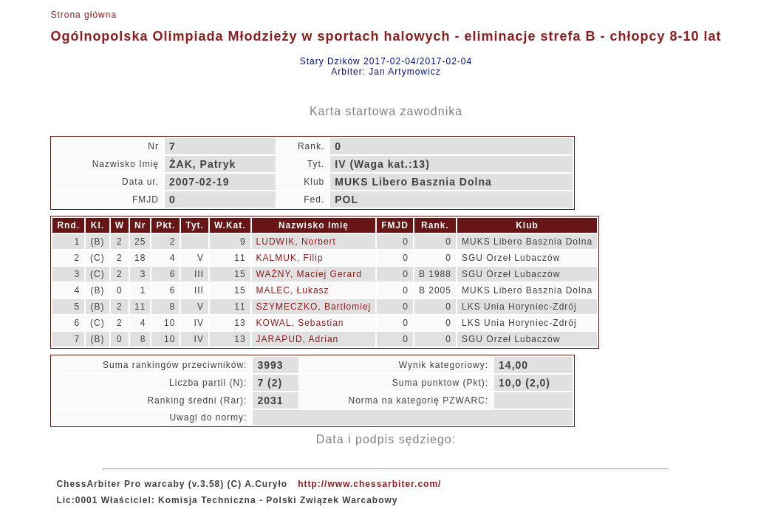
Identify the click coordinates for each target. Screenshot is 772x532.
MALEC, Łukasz (293, 290)
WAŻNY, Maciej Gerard (309, 274)
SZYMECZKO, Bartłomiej (314, 307)
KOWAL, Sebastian (300, 323)
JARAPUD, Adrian (298, 339)
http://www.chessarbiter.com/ (369, 484)
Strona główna (83, 15)
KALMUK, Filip (290, 258)
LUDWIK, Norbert (296, 242)
